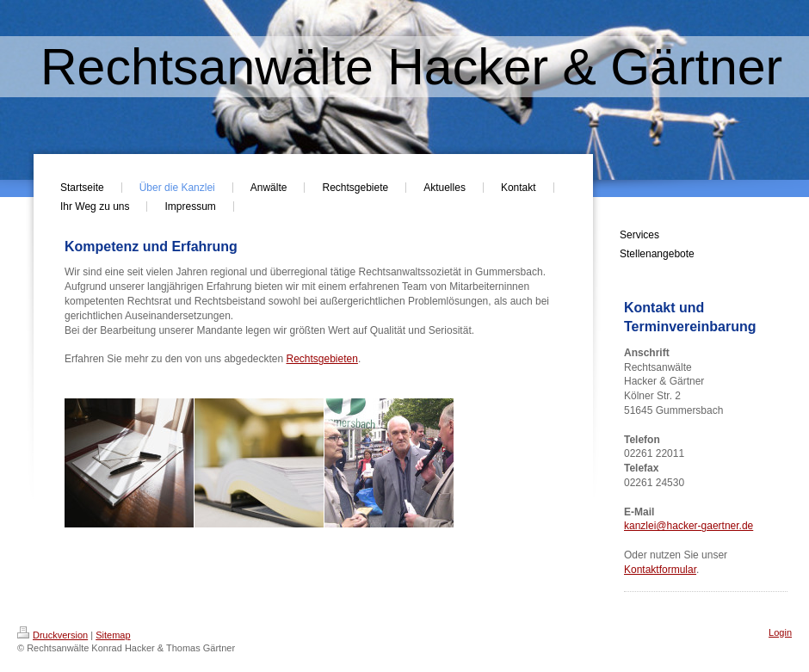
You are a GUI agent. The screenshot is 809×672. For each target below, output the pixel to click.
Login (780, 632)
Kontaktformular (660, 570)
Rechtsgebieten (322, 359)
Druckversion (52, 635)
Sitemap (113, 635)
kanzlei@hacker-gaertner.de (689, 526)
